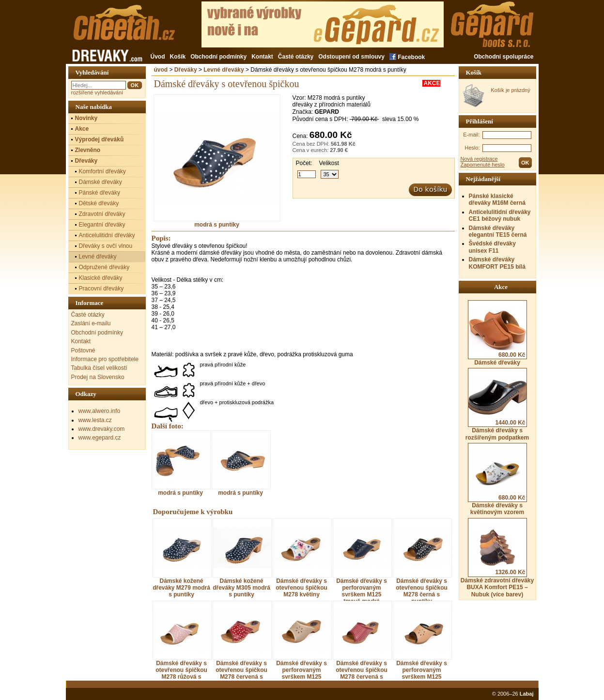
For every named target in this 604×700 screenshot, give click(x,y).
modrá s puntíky (217, 222)
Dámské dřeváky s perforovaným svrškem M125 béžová (302, 673)
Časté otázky (296, 57)
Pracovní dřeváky (101, 289)
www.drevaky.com (102, 429)
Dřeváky (186, 70)
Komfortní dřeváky (102, 171)
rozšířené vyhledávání (97, 92)
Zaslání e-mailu (91, 323)
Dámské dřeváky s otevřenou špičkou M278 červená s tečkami (362, 673)
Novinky (86, 118)
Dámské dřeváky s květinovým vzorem (497, 479)
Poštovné (83, 350)
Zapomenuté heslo (483, 165)
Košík (178, 57)
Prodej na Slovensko (98, 377)
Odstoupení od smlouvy (351, 57)
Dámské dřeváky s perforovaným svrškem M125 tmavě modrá (362, 591)
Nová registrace (479, 159)
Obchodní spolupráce (503, 57)
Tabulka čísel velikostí (99, 368)
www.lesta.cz (95, 420)
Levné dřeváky (224, 70)
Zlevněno (88, 150)
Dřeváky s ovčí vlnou (106, 246)
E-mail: (471, 135)
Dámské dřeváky (497, 333)
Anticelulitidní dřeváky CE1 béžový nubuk (500, 215)
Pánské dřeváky (100, 193)
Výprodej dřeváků (100, 139)
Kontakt (262, 57)
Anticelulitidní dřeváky (107, 235)
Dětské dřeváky (99, 203)
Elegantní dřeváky (102, 225)
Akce (82, 129)
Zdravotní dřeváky (102, 214)
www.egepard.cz (100, 438)
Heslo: (472, 148)
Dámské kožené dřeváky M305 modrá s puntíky (241, 588)
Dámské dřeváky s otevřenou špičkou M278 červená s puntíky (241, 673)
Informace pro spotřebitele (105, 359)
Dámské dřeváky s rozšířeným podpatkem (497, 404)
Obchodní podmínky (218, 57)
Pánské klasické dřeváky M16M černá (497, 199)
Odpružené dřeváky (104, 267)
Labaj (527, 694)
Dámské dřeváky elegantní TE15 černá (498, 231)
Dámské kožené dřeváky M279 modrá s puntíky (181, 588)
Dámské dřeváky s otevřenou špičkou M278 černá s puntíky (422, 591)
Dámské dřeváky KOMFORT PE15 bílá (497, 263)
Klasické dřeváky (101, 278)
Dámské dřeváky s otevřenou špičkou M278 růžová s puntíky (181, 673)
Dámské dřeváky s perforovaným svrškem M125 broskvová (422, 673)
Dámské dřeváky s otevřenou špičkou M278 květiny (302, 588)
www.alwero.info (100, 411)
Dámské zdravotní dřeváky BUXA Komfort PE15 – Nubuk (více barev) (497, 558)
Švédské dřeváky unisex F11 (492, 247)
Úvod (158, 57)
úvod (161, 70)
